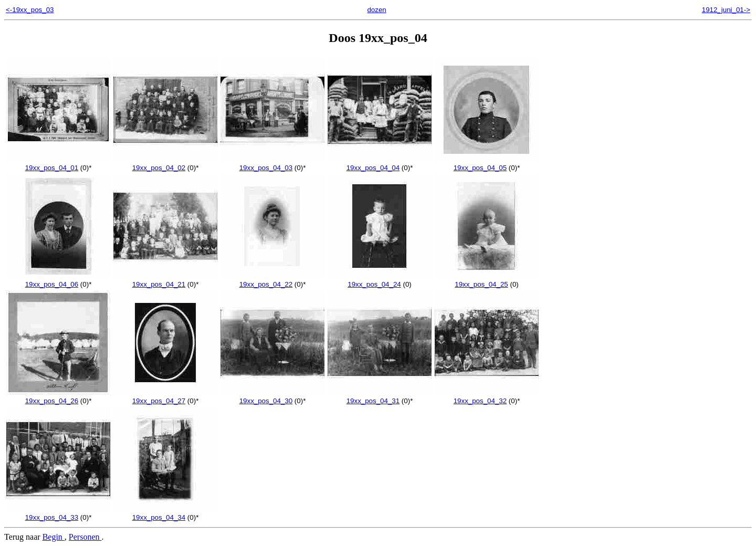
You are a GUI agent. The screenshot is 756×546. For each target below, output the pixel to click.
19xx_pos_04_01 (58, 164)
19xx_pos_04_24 (380, 280)
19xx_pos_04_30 (272, 397)
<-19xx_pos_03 (30, 10)
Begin (54, 537)
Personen (85, 537)
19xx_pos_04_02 (165, 164)
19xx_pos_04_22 (272, 280)
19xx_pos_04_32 (487, 397)
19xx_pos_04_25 (487, 280)
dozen (376, 10)
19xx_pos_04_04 (380, 164)
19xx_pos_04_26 (58, 397)
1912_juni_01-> (726, 10)
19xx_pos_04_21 (165, 280)
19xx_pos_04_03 (272, 164)
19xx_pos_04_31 (380, 397)
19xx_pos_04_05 (487, 164)
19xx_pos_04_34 (165, 513)
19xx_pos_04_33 (58, 513)
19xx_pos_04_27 (165, 397)
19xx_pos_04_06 (58, 280)
